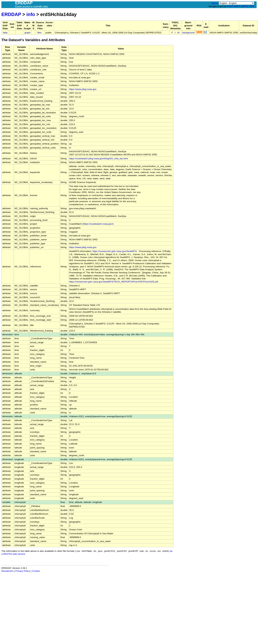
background (188, 33)
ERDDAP (11, 14)
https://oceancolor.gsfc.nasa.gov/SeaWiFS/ (115, 251)
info (31, 14)
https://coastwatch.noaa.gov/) (98, 224)
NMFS (237, 6)
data (5, 33)
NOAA (230, 6)
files (39, 33)
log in (214, 3)
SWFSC (245, 6)
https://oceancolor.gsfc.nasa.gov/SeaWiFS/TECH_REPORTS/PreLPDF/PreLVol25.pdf (114, 282)
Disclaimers (7, 571)
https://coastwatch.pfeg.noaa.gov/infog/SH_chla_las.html (99, 159)
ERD (252, 6)
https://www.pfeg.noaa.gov (83, 89)
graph (28, 33)
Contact (36, 571)
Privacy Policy (23, 571)
